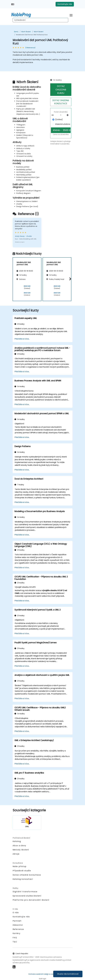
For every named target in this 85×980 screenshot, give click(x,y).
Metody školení (21, 850)
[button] (70, 279)
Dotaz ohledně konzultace (27, 875)
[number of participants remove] (53, 115)
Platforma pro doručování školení (31, 900)
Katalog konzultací (23, 879)
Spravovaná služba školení (27, 896)
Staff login (42, 979)
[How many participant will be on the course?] (61, 115)
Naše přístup (20, 866)
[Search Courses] (40, 20)
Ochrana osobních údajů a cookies (43, 974)
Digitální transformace (25, 892)
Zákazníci (18, 925)
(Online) (59, 119)
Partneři (17, 921)
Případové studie (22, 871)
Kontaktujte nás (65, 4)
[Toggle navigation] (71, 15)
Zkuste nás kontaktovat (68, 974)
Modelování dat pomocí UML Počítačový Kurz (32, 35)
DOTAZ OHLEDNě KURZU (61, 90)
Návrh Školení (26, 32)
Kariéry (17, 933)
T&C (15, 942)
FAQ (15, 938)
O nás (16, 913)
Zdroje (16, 854)
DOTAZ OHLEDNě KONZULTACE (61, 102)
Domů (16, 32)
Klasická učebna (63, 124)
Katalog (17, 841)
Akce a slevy (19, 846)
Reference (18, 929)
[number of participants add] (68, 115)
